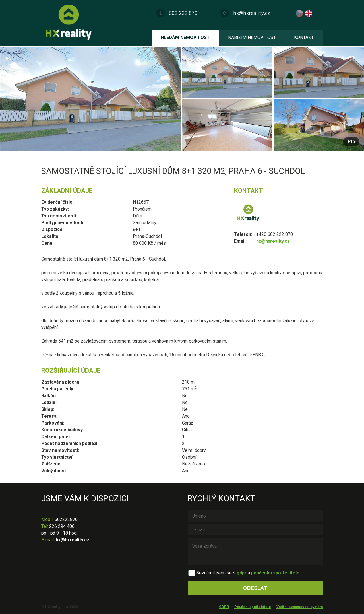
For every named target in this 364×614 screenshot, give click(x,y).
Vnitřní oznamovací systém (300, 607)
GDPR (224, 607)
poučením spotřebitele (275, 573)
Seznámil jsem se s (216, 573)
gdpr (242, 573)
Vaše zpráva (255, 551)
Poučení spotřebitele (253, 607)
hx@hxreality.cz (252, 13)
